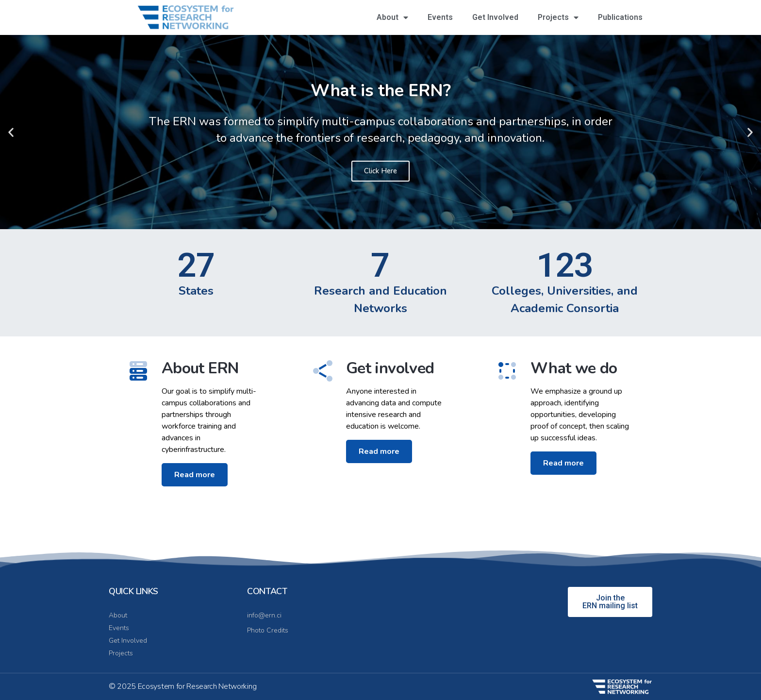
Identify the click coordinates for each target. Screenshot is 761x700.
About (392, 17)
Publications (620, 17)
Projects (558, 17)
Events (440, 17)
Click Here (380, 171)
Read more (195, 495)
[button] (11, 132)
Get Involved (495, 17)
